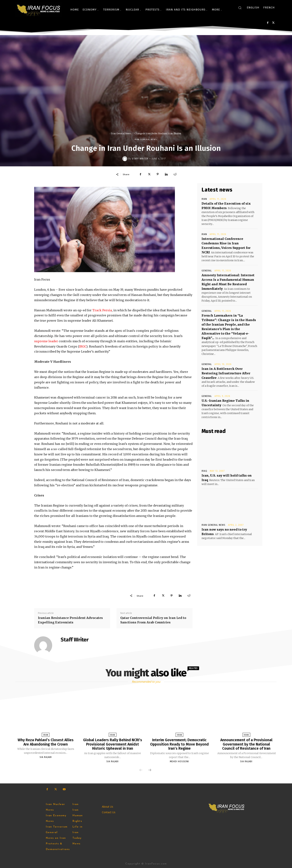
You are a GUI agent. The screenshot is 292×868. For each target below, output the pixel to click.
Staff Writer (140, 159)
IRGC (83, 346)
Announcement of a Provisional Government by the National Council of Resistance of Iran (246, 744)
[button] (240, 8)
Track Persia (102, 310)
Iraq (204, 471)
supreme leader (46, 341)
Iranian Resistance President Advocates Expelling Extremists (70, 620)
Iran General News (121, 133)
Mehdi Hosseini (179, 761)
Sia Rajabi (46, 757)
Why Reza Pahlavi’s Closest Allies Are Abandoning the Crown (46, 742)
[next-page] (150, 770)
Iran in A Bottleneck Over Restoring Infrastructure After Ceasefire (226, 373)
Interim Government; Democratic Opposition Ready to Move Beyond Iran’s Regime (179, 744)
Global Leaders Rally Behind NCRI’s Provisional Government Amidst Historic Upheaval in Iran (113, 744)
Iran (204, 199)
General (207, 271)
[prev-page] (141, 770)
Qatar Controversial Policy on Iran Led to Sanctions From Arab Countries (153, 620)
